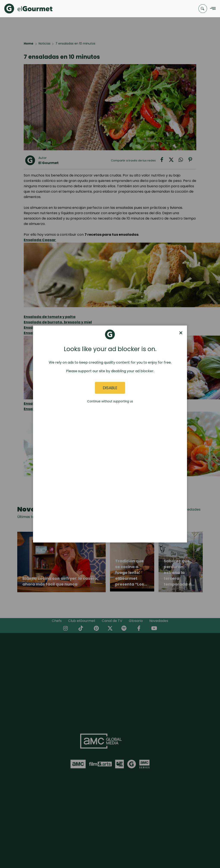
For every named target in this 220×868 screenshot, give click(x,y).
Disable (110, 388)
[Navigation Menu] (212, 9)
